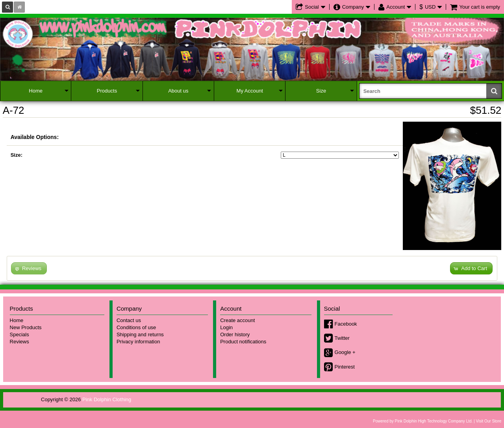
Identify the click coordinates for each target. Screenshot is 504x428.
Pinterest (345, 367)
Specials (19, 334)
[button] (471, 268)
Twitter (342, 338)
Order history (235, 334)
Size (321, 91)
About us (178, 91)
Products (107, 91)
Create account (237, 320)
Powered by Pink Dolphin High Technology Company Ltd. (423, 421)
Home (36, 91)
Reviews (19, 342)
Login (226, 327)
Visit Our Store (488, 421)
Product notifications (243, 342)
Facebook (346, 324)
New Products (26, 327)
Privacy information (138, 342)
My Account (250, 91)
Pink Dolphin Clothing (107, 399)
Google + (345, 352)
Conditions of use (136, 327)
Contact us (129, 320)
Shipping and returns (140, 334)
